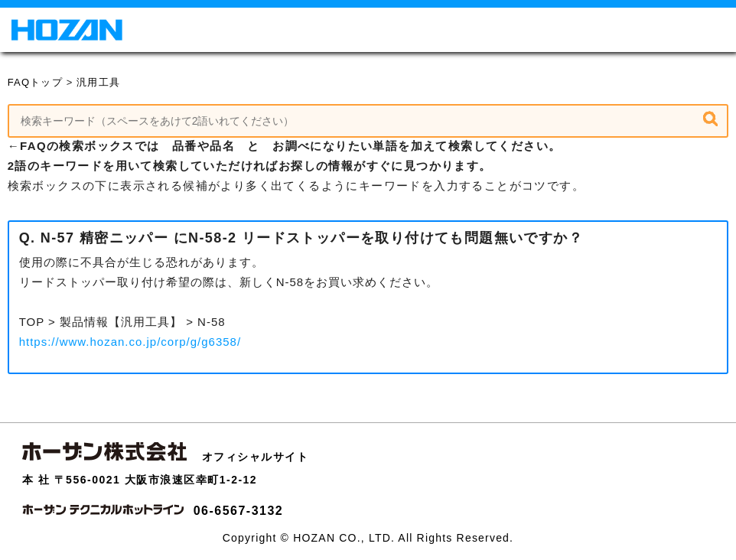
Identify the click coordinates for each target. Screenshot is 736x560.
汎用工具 (98, 82)
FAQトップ (35, 82)
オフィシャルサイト (256, 457)
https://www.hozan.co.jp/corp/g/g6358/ (130, 342)
